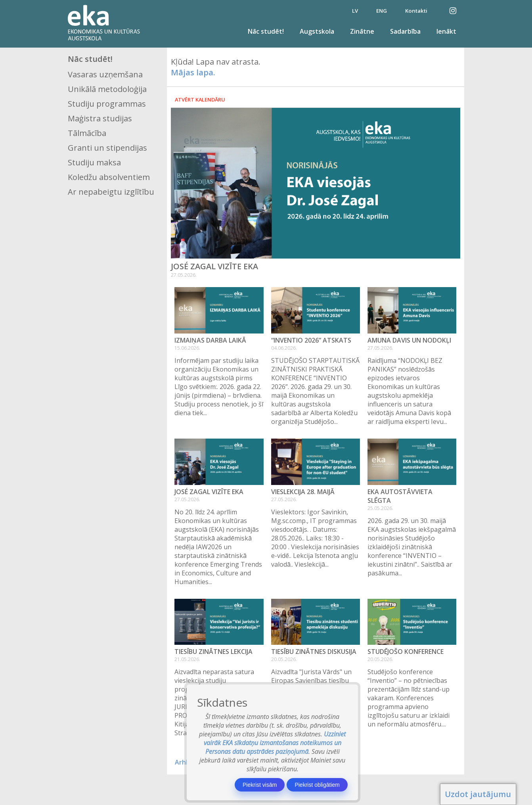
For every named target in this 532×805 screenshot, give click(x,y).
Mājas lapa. (193, 72)
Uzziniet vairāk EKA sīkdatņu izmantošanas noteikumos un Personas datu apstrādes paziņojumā (275, 743)
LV (355, 11)
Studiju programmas (107, 104)
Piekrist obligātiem (317, 785)
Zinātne (362, 31)
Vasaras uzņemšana (105, 74)
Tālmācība (87, 133)
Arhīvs (185, 762)
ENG (382, 11)
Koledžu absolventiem (109, 177)
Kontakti (416, 11)
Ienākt (446, 31)
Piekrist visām (260, 785)
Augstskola (317, 31)
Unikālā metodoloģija (107, 89)
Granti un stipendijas (107, 148)
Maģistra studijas (100, 118)
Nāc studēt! (266, 31)
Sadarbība (405, 31)
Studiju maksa (94, 162)
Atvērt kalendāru (200, 100)
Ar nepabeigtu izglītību (111, 192)
